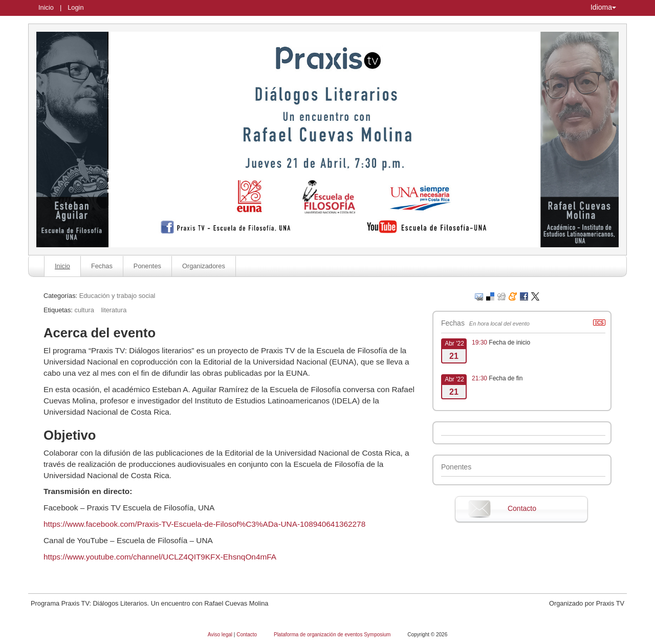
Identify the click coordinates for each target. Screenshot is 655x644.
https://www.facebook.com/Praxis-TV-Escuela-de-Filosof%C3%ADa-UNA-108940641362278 (204, 524)
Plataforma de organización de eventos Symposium (333, 635)
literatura (114, 310)
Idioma (603, 7)
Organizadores (204, 266)
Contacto (522, 508)
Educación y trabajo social (117, 296)
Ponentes (147, 266)
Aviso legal (221, 635)
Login (75, 7)
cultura (84, 310)
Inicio (46, 7)
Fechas (102, 266)
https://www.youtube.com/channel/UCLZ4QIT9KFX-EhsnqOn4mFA (160, 557)
